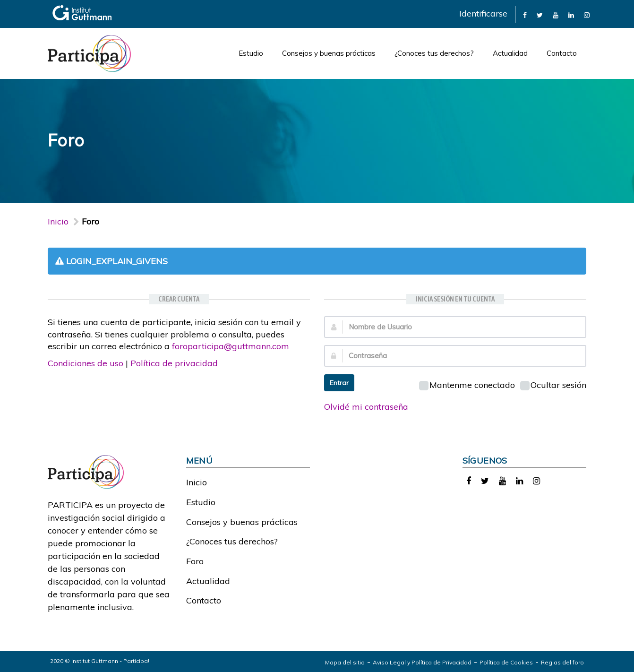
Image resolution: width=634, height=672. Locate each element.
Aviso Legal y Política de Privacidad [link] (422, 662)
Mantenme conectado (467, 385)
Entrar (339, 383)
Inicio (58, 221)
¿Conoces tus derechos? (434, 53)
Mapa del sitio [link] (345, 662)
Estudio (251, 53)
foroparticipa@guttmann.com (231, 346)
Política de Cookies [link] (506, 662)
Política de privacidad (174, 363)
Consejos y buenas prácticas (329, 53)
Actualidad (510, 53)
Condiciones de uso (86, 363)
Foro (195, 561)
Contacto (562, 53)
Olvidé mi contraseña (366, 407)
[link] (525, 14)
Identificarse (483, 13)
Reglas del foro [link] (562, 662)
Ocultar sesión (553, 385)
